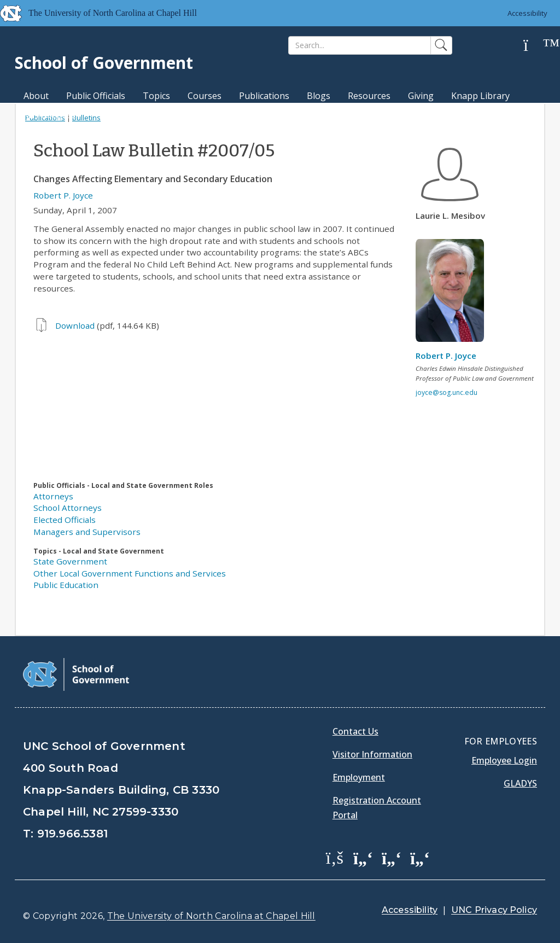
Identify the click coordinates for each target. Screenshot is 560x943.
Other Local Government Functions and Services (130, 573)
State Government (70, 561)
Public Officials (96, 96)
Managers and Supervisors (87, 532)
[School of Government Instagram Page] (420, 857)
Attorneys (53, 496)
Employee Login (504, 760)
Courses (205, 96)
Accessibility (527, 13)
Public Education (66, 585)
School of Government (104, 63)
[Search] (360, 45)
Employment (359, 777)
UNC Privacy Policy (494, 910)
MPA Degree (49, 115)
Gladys (520, 783)
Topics (156, 96)
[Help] (534, 46)
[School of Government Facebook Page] (335, 857)
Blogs (319, 96)
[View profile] (454, 293)
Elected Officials (65, 520)
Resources (369, 96)
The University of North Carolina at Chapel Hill (211, 916)
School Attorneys (68, 508)
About (36, 96)
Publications (264, 96)
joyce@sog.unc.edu (447, 392)
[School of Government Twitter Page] (363, 857)
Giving (421, 96)
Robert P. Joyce (63, 195)
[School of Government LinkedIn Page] (392, 857)
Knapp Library (480, 96)
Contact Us (355, 731)
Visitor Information (372, 754)
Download (75, 325)
